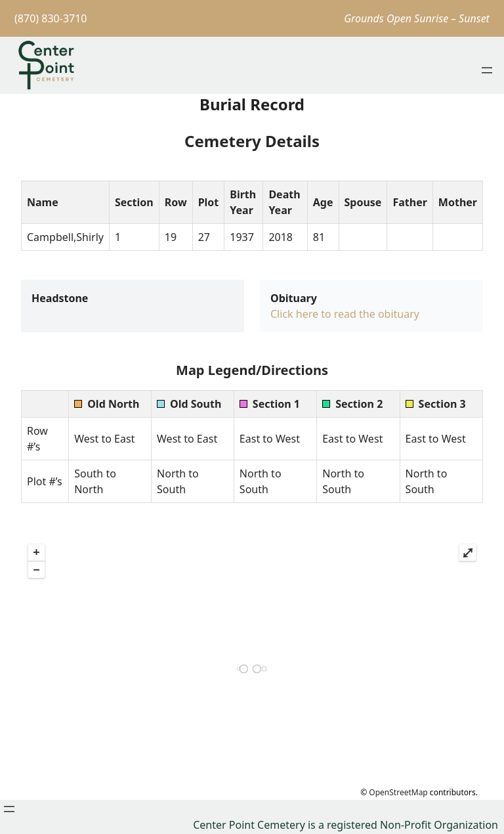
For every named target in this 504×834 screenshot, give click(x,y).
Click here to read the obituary (345, 314)
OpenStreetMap (398, 792)
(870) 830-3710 (51, 18)
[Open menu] (487, 70)
